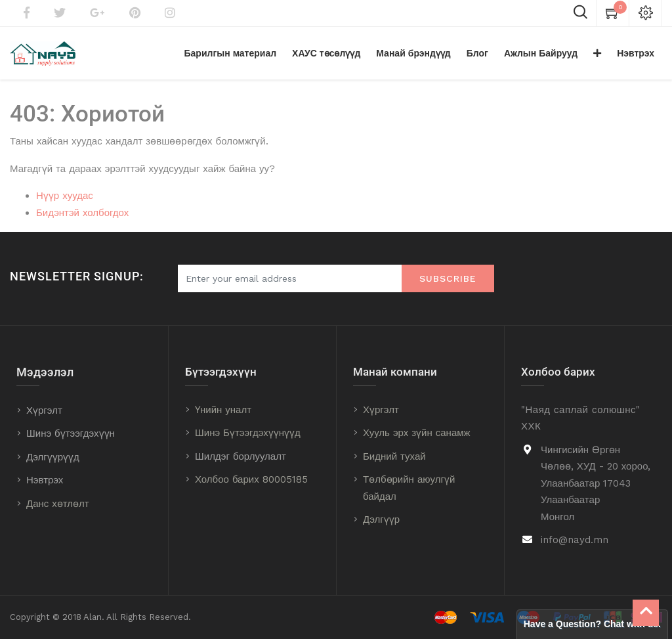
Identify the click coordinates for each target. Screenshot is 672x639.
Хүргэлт (44, 410)
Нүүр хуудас (65, 196)
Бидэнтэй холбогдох (82, 213)
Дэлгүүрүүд (53, 457)
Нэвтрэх (45, 480)
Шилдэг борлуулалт (241, 456)
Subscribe (448, 278)
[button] (597, 53)
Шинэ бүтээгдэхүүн (71, 433)
